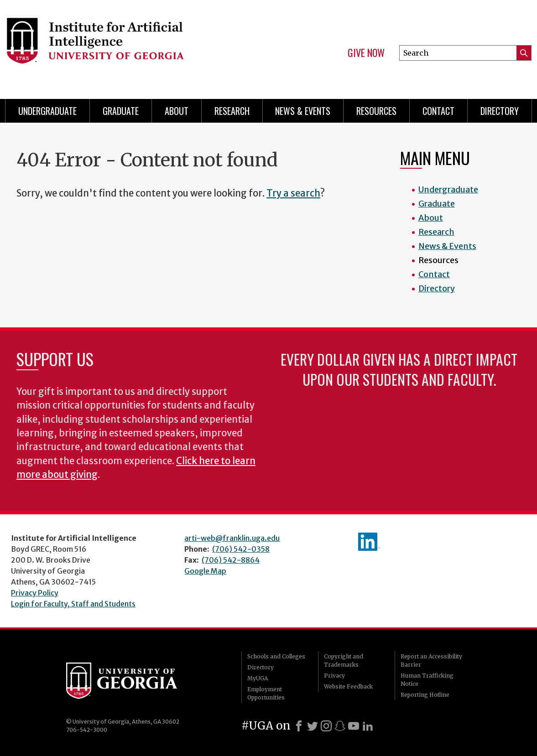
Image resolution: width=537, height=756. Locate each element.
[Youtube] (354, 726)
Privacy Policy (35, 593)
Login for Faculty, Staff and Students (73, 604)
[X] (313, 726)
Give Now (366, 53)
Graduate (121, 111)
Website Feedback (348, 686)
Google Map (205, 571)
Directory (500, 111)
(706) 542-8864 (231, 560)
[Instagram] (326, 726)
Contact (438, 111)
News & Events (303, 111)
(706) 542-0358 (241, 549)
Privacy (334, 676)
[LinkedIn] (368, 726)
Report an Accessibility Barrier (431, 660)
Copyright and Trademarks (344, 660)
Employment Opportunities (266, 693)
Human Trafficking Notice (427, 680)
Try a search (293, 193)
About (177, 111)
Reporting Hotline (425, 695)
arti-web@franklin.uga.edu (232, 538)
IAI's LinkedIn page (369, 542)
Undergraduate (47, 111)
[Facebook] (299, 726)
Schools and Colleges (276, 656)
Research (232, 111)
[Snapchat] (340, 726)
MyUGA (258, 678)
